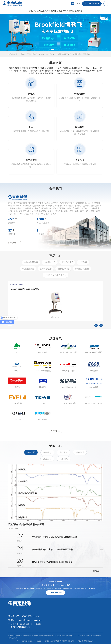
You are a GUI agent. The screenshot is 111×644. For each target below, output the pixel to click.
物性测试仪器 (50, 262)
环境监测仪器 (28, 269)
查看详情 (55, 317)
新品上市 (47, 459)
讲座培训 (80, 452)
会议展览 (64, 452)
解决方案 (37, 11)
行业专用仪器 (63, 269)
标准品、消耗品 (82, 269)
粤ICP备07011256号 (86, 641)
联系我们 (78, 11)
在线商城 (62, 11)
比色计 (58, 54)
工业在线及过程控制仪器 (55, 275)
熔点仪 (41, 54)
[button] (49, 49)
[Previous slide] (96, 325)
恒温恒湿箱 (77, 54)
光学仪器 (83, 262)
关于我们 (70, 11)
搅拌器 (35, 54)
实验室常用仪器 (31, 262)
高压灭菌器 (67, 54)
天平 (29, 54)
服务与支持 (46, 11)
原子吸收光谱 (88, 54)
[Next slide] (101, 325)
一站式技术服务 (56, 581)
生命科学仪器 (46, 269)
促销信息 (47, 452)
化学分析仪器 (67, 262)
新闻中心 (55, 11)
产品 (31, 11)
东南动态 (64, 459)
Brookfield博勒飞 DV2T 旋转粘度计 (25, 289)
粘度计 (23, 54)
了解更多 (15, 243)
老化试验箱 (50, 54)
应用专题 (31, 452)
